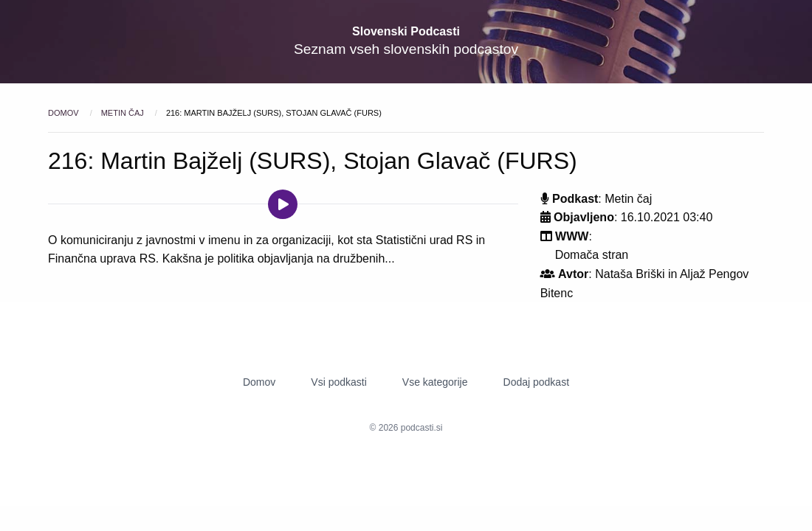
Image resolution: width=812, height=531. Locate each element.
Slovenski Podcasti (406, 31)
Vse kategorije (435, 382)
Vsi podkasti (338, 382)
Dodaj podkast (537, 382)
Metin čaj (124, 113)
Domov (65, 113)
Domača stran (592, 255)
